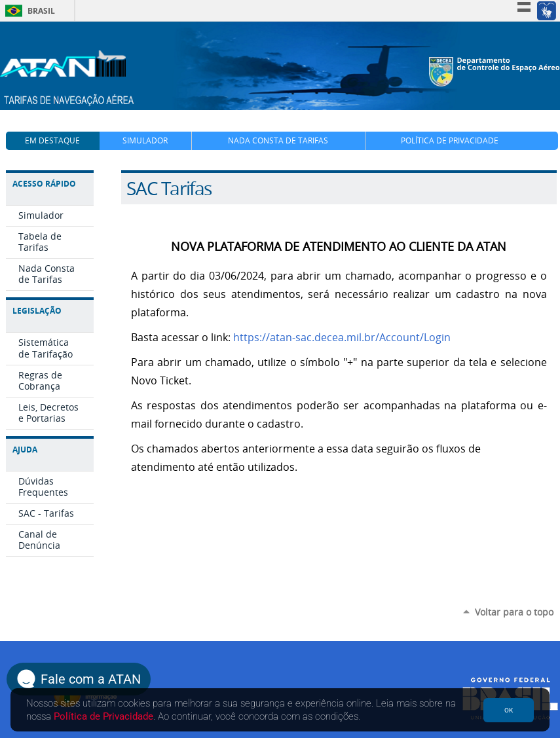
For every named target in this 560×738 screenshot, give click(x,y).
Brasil (28, 11)
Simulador (145, 140)
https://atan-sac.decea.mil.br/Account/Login (342, 338)
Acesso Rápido (44, 184)
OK (509, 710)
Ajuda (25, 450)
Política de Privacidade (450, 140)
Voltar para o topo (514, 612)
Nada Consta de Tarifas (278, 140)
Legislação (37, 311)
